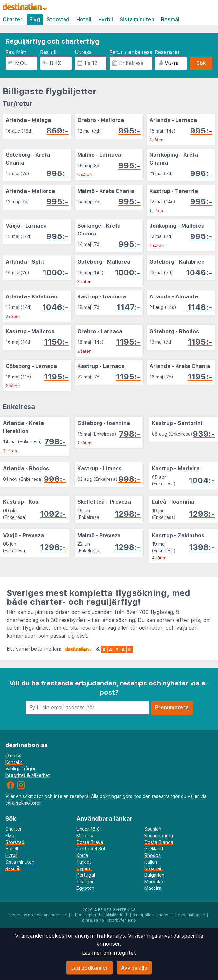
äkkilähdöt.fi (117, 915)
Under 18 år (89, 829)
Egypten (85, 888)
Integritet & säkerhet (28, 775)
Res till (48, 52)
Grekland (154, 849)
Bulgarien (154, 875)
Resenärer (167, 52)
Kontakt (14, 762)
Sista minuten (137, 20)
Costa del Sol (91, 849)
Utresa (83, 52)
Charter (13, 20)
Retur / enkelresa (131, 52)
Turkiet (84, 862)
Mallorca (85, 836)
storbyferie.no (122, 920)
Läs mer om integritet (109, 953)
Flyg (35, 20)
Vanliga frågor (20, 769)
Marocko (154, 882)
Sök (201, 63)
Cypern (84, 868)
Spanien (153, 829)
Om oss (13, 756)
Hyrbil (106, 20)
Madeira (153, 888)
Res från (16, 52)
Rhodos (153, 855)
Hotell (84, 20)
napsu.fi (166, 915)
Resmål (170, 20)
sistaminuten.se (52, 915)
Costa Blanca (159, 842)
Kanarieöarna (159, 836)
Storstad (58, 20)
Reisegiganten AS (117, 910)
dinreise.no (93, 920)
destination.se (191, 915)
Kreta (82, 855)
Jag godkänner (90, 968)
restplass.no (21, 915)
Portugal (86, 875)
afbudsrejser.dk (87, 915)
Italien (151, 862)
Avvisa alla (134, 968)
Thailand (85, 882)
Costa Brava (90, 842)
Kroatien (154, 868)
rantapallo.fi (144, 915)
